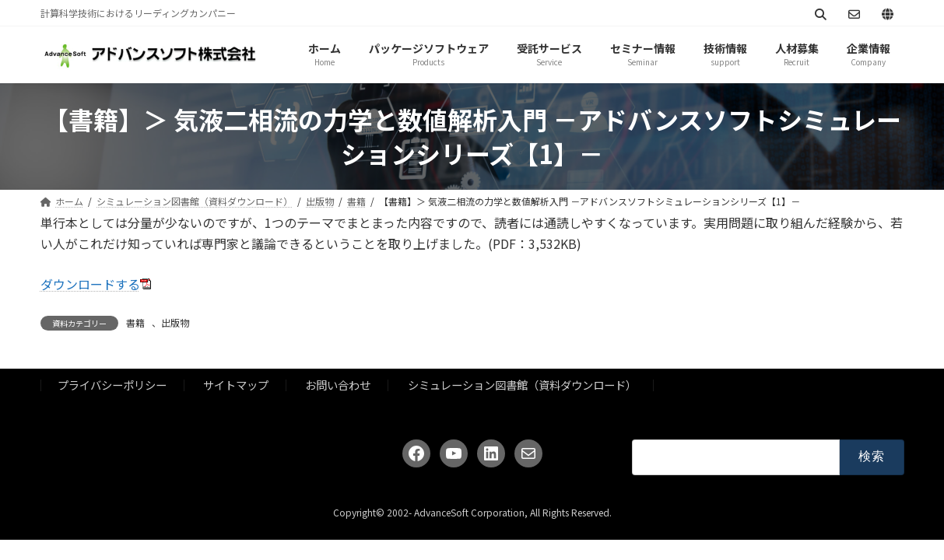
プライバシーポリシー (112, 385)
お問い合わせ (338, 385)
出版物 (175, 322)
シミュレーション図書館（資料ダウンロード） (522, 385)
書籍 (135, 322)
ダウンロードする (90, 284)
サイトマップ (236, 385)
